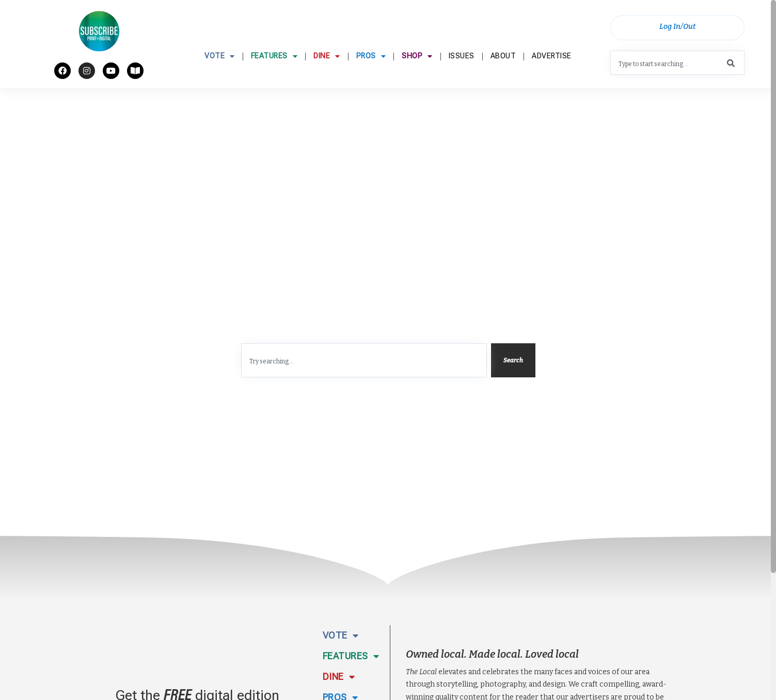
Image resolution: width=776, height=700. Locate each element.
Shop (417, 82)
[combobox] (677, 67)
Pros (371, 82)
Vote (220, 82)
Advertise (552, 81)
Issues (462, 81)
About (503, 81)
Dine (327, 82)
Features (274, 82)
